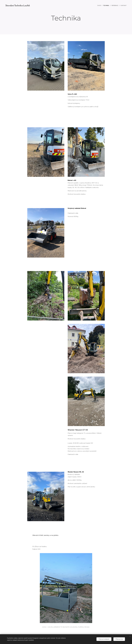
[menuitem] (100, 5)
